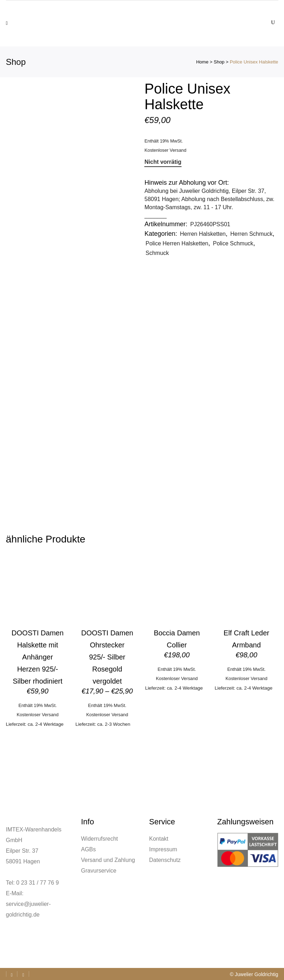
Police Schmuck (233, 243)
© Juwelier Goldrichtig (254, 974)
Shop (219, 62)
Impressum (163, 849)
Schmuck (157, 253)
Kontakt (159, 839)
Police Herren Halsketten (177, 243)
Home (202, 62)
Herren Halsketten (203, 234)
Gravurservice (99, 871)
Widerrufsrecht (100, 839)
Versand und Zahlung (108, 860)
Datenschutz (165, 860)
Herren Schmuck (252, 234)
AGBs (89, 849)
